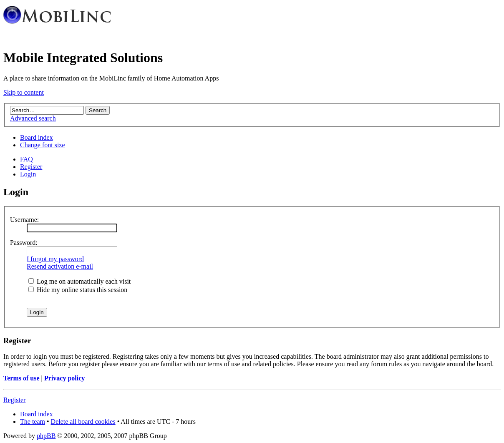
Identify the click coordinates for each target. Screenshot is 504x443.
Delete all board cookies (83, 422)
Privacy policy (64, 378)
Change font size (43, 145)
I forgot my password (55, 259)
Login (28, 174)
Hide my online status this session (78, 290)
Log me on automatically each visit (79, 281)
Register (31, 167)
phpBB (46, 436)
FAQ (26, 159)
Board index (37, 137)
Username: (24, 220)
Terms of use (21, 378)
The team (33, 422)
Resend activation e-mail (60, 266)
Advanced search (33, 118)
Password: (24, 243)
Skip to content (24, 92)
